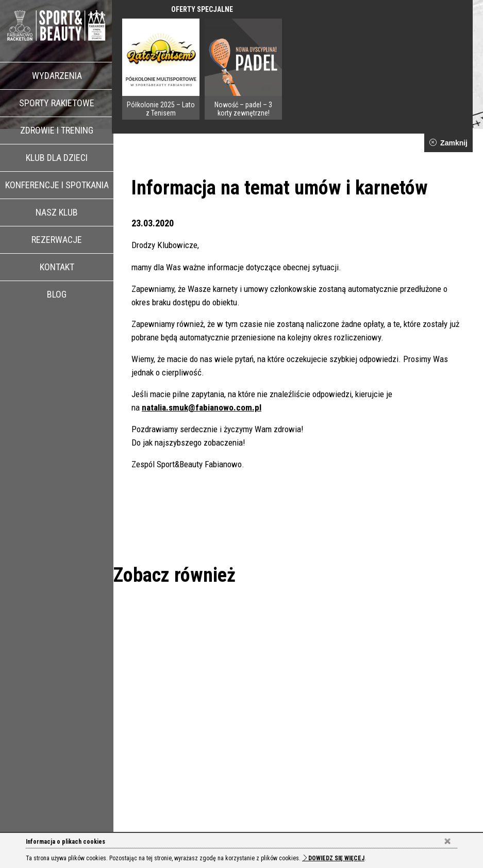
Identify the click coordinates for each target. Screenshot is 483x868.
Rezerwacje (57, 240)
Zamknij (448, 143)
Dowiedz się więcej (333, 858)
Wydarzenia (57, 76)
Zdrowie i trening (57, 130)
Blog (57, 294)
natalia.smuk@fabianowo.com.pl (202, 407)
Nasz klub (57, 212)
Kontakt (57, 267)
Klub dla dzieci (57, 158)
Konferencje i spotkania (57, 185)
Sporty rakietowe (57, 103)
